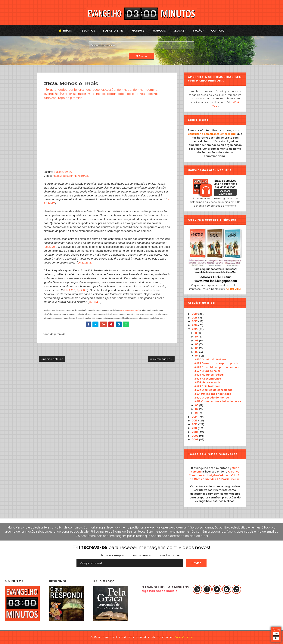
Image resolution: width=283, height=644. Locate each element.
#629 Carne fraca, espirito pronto (217, 363)
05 (197, 352)
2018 (195, 318)
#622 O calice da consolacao (213, 390)
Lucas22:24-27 (63, 172)
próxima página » (161, 359)
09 (197, 340)
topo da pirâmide (70, 98)
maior (82, 94)
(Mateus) (137, 31)
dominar (139, 90)
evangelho (51, 94)
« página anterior (52, 359)
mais (91, 94)
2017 (195, 321)
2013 (195, 421)
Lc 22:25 (50, 247)
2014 (195, 417)
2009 (195, 436)
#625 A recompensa (208, 379)
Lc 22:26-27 (85, 262)
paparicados (116, 94)
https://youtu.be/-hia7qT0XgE (71, 176)
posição (133, 94)
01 (197, 413)
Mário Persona (183, 637)
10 (197, 337)
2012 (195, 424)
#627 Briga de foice (207, 371)
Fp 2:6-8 (82, 290)
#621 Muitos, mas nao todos (213, 394)
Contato (218, 31)
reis (142, 94)
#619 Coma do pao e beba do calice (218, 401)
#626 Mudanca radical (209, 375)
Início (65, 31)
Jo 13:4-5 (95, 302)
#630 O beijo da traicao (210, 359)
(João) (198, 31)
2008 (195, 439)
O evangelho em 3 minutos (209, 468)
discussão (108, 90)
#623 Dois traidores (207, 386)
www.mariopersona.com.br (130, 310)
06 (197, 348)
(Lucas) (180, 31)
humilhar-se (68, 94)
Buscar (142, 56)
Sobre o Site (113, 31)
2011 (195, 428)
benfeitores (77, 90)
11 (196, 333)
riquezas (152, 94)
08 (197, 344)
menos (101, 94)
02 (197, 409)
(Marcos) (159, 31)
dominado (124, 90)
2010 (195, 432)
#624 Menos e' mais (207, 382)
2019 (195, 314)
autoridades (59, 90)
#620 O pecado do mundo (212, 398)
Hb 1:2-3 (70, 290)
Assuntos (87, 31)
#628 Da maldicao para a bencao (216, 367)
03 (197, 405)
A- (276, 638)
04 (197, 356)
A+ (276, 634)
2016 (195, 325)
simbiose (50, 98)
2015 (195, 329)
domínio (152, 90)
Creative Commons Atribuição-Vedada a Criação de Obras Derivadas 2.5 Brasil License (215, 475)
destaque (93, 90)
